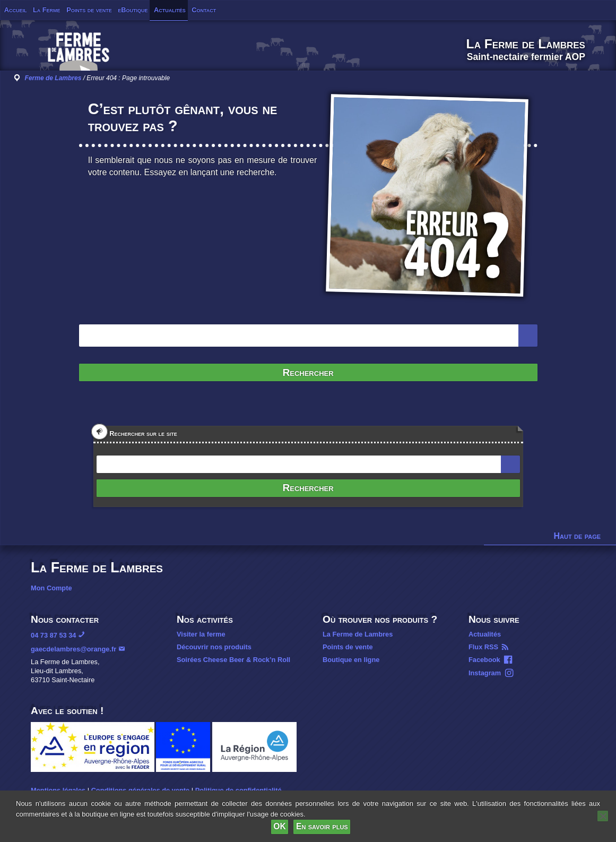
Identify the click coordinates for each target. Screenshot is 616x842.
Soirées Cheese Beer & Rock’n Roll (233, 660)
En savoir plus (322, 826)
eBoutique (133, 10)
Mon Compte (51, 588)
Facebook (484, 660)
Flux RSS (483, 647)
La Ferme (47, 10)
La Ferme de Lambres (358, 634)
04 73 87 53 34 (53, 635)
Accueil (16, 10)
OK (279, 826)
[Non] (603, 816)
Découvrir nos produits (214, 647)
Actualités (170, 10)
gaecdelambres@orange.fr (73, 649)
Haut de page (578, 536)
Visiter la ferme (201, 634)
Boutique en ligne (351, 660)
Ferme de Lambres (53, 78)
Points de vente (89, 10)
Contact (204, 10)
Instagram (485, 673)
